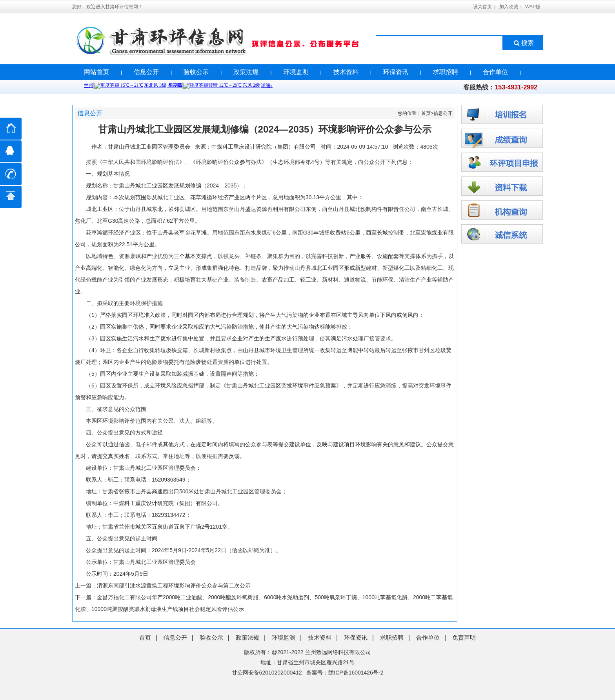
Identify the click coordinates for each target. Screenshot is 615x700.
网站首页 (96, 72)
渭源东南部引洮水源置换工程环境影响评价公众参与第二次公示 (174, 585)
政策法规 (246, 72)
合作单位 (495, 72)
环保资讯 (396, 72)
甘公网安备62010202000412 (267, 673)
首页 (426, 113)
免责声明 (464, 637)
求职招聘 (446, 72)
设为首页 (482, 7)
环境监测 (296, 72)
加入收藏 (509, 7)
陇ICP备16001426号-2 (356, 673)
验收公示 (196, 72)
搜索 (523, 43)
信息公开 (146, 72)
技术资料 (346, 72)
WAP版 (533, 7)
